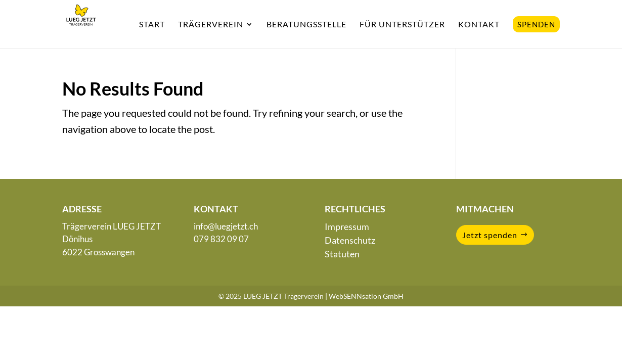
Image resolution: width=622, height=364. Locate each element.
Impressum (347, 226)
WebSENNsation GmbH (366, 296)
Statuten (342, 254)
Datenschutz (350, 240)
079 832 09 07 (221, 239)
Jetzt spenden (490, 235)
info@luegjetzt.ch (226, 226)
